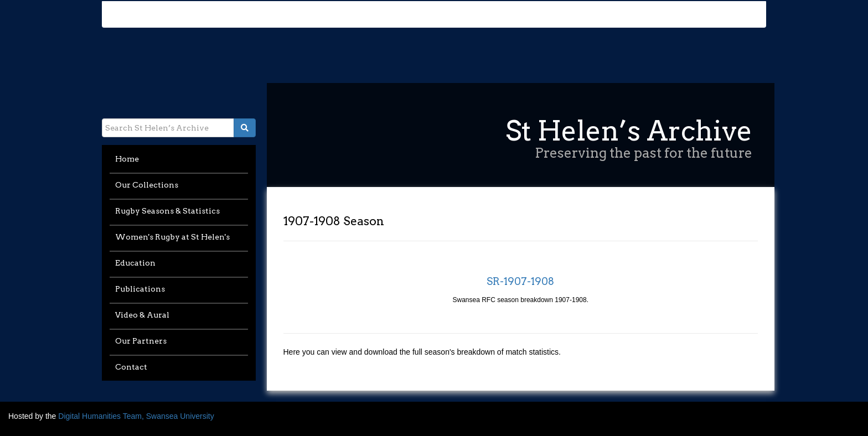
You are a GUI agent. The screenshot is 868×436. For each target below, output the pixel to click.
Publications (140, 289)
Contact (131, 367)
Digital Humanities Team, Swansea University (136, 416)
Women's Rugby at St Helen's (172, 237)
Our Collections (147, 185)
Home (127, 159)
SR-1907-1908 (520, 281)
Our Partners (141, 341)
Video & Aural (142, 315)
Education (135, 263)
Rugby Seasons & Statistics (167, 211)
